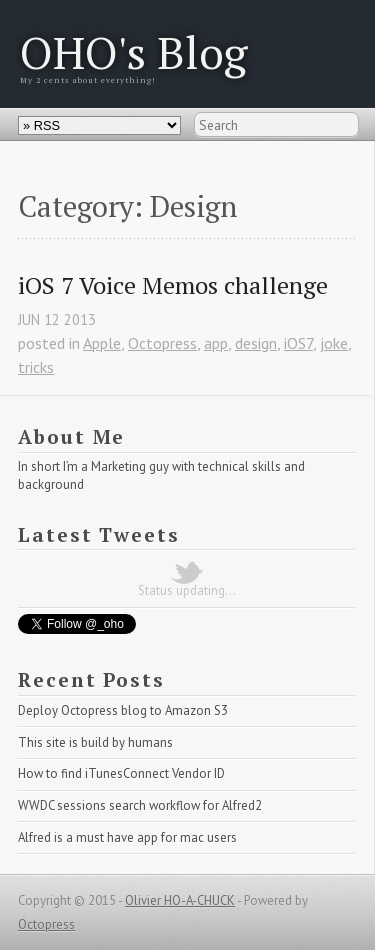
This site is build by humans (95, 742)
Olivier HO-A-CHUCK (180, 900)
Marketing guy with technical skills (186, 466)
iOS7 (298, 343)
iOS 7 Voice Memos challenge (173, 285)
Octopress (162, 343)
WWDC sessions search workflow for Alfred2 (140, 805)
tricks (36, 367)
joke (334, 343)
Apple (102, 343)
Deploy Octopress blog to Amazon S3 (123, 710)
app (216, 343)
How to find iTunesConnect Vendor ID (121, 773)
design (256, 343)
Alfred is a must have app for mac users (127, 837)
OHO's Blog (134, 52)
